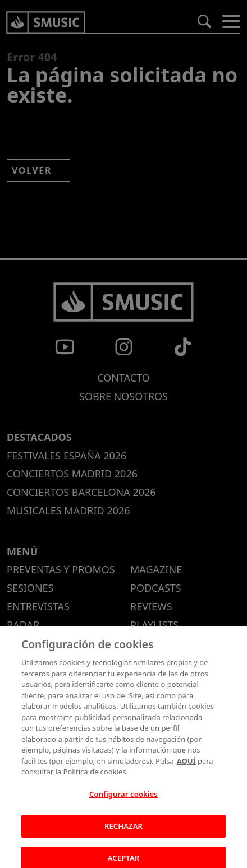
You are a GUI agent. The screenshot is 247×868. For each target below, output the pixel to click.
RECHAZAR (124, 830)
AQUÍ (186, 765)
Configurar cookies (124, 799)
